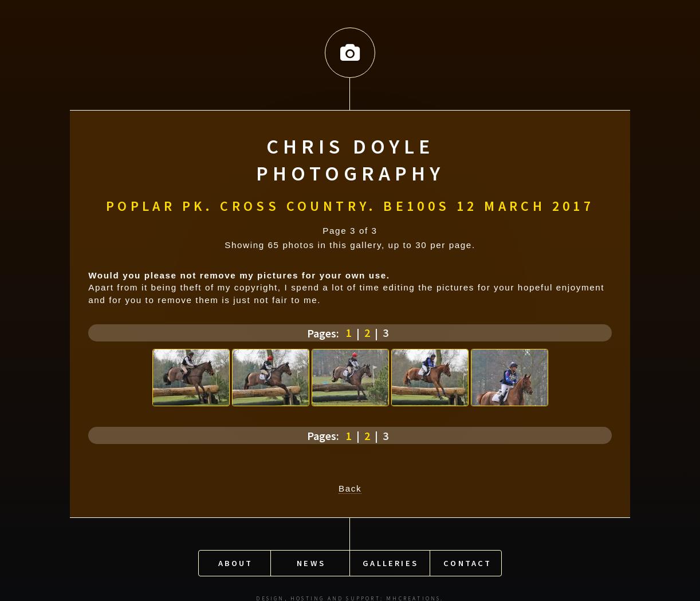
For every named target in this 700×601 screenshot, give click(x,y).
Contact (467, 558)
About (236, 558)
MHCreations (413, 594)
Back (350, 486)
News (311, 558)
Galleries (390, 558)
